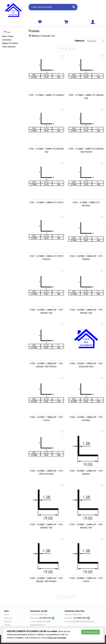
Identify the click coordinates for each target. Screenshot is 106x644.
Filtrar (7, 32)
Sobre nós (8, 618)
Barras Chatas (8, 36)
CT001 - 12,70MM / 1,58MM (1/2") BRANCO (46, 95)
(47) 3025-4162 (47, 618)
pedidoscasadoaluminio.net (82, 621)
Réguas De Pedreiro (10, 43)
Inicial (6, 614)
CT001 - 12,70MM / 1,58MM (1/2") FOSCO (46, 202)
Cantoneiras (7, 40)
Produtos (8, 621)
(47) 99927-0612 (82, 618)
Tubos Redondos (9, 47)
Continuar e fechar (91, 632)
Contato (7, 625)
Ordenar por (79, 41)
